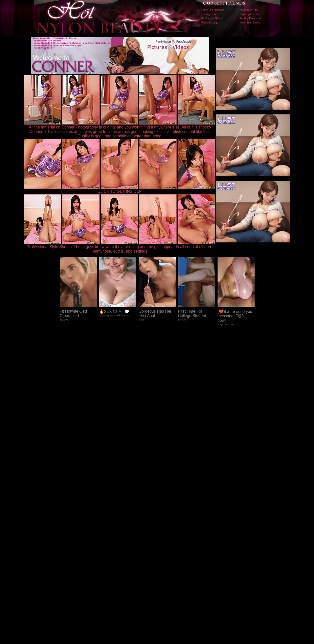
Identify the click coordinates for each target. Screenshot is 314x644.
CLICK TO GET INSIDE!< (120, 191)
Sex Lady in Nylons (212, 18)
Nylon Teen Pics (249, 10)
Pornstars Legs (210, 23)
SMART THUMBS (166, 541)
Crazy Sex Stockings (213, 10)
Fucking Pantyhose (250, 18)
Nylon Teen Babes (250, 23)
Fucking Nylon (209, 14)
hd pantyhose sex (250, 14)
